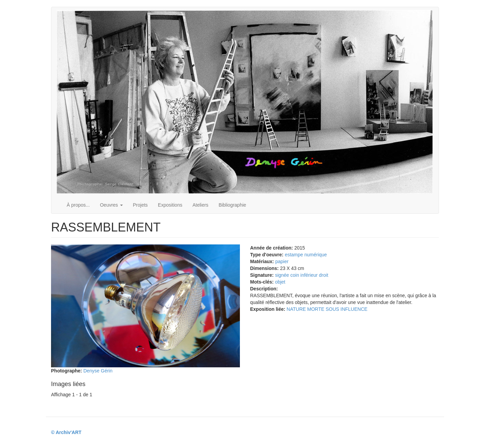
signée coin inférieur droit (301, 275)
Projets (141, 205)
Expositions (170, 205)
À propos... (78, 205)
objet (280, 282)
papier (282, 261)
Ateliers (201, 205)
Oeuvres (111, 205)
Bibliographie (232, 205)
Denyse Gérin (98, 371)
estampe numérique (306, 255)
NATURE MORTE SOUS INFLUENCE (327, 309)
